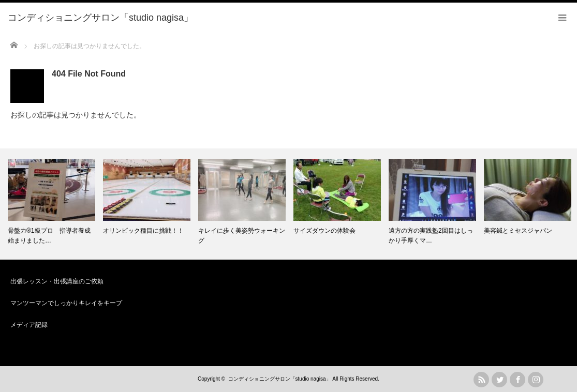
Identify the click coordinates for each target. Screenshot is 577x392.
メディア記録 (29, 325)
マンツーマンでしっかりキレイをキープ (66, 303)
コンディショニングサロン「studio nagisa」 (280, 379)
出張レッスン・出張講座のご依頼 (57, 281)
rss (481, 380)
